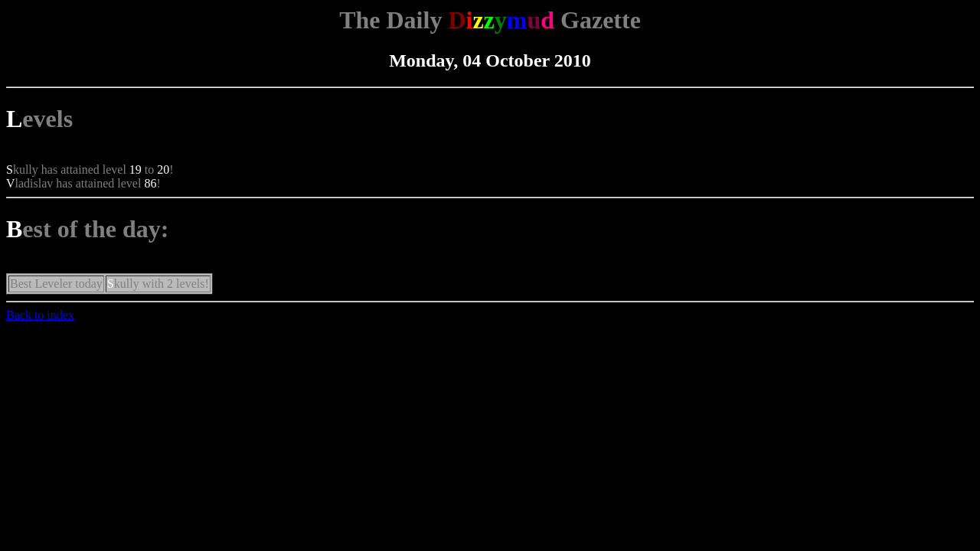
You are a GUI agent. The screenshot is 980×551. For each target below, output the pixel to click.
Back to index (40, 315)
